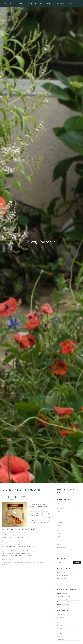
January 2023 (60, 642)
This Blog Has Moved (62, 573)
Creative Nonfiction (62, 509)
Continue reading (7, 560)
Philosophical (60, 531)
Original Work (60, 528)
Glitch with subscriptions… (63, 581)
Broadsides (60, 3)
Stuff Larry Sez (60, 544)
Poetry (17, 500)
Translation (64, 594)
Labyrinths (60, 523)
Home (4, 3)
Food (58, 514)
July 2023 (59, 625)
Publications (20, 3)
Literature (59, 525)
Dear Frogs (8, 563)
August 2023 (60, 623)
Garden (59, 517)
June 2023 (60, 628)
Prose (59, 539)
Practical (59, 536)
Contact (70, 3)
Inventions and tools (62, 520)
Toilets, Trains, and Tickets (63, 575)
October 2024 (60, 617)
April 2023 (60, 634)
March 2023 (60, 636)
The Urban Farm (61, 547)
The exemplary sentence (63, 578)
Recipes (59, 542)
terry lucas (41, 563)
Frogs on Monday (14, 497)
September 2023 (61, 620)
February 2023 (61, 639)
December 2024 (61, 614)
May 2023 (59, 631)
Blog (11, 3)
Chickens (59, 506)
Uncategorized (61, 553)
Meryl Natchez (42, 241)
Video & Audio (32, 3)
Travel (59, 550)
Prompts (50, 3)
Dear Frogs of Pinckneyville (17, 563)
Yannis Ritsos (60, 584)
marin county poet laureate (33, 563)
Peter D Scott (60, 596)
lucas (25, 563)
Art (58, 503)
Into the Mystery (65, 599)
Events (42, 3)
